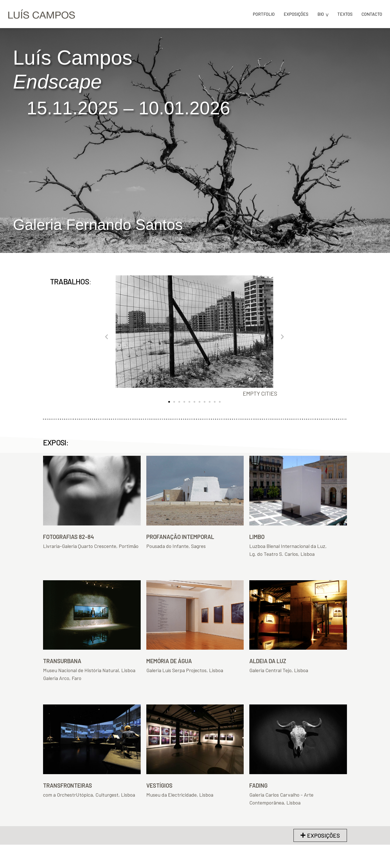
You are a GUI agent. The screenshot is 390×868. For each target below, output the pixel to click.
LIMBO (257, 537)
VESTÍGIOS (159, 785)
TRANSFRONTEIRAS (68, 785)
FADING (258, 785)
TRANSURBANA (62, 661)
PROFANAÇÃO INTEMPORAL (180, 537)
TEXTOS (345, 14)
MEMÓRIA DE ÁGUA (169, 661)
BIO (321, 14)
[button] (107, 336)
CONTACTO (372, 14)
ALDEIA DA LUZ (268, 661)
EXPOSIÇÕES (296, 14)
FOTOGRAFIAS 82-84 (69, 537)
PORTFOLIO (264, 14)
